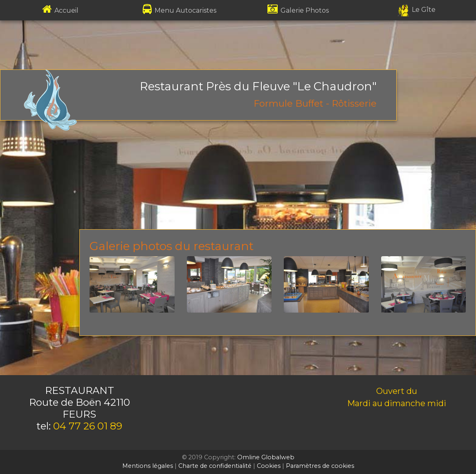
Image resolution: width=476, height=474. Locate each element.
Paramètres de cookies (320, 466)
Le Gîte (417, 10)
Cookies (269, 466)
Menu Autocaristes (178, 10)
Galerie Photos (298, 10)
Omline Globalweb (266, 457)
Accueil (59, 10)
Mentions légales (148, 466)
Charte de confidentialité (215, 466)
